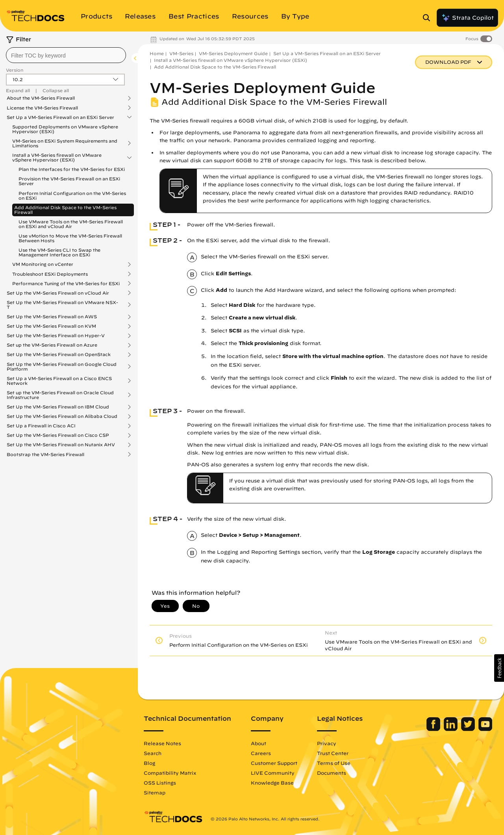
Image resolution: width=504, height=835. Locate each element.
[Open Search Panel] (429, 18)
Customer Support (274, 763)
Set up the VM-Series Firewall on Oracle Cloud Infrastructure (60, 395)
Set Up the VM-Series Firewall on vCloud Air (58, 293)
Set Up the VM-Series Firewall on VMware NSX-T (62, 305)
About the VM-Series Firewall (41, 98)
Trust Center (333, 753)
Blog (149, 763)
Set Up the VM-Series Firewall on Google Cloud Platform (62, 367)
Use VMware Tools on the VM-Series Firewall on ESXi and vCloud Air (71, 224)
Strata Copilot (467, 18)
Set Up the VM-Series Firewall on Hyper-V (56, 336)
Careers (261, 753)
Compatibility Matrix (170, 773)
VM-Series (181, 53)
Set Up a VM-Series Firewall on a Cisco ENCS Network (59, 381)
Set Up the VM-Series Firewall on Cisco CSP (58, 435)
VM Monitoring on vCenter (43, 264)
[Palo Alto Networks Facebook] (434, 729)
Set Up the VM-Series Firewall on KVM (51, 326)
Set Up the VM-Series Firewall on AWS (52, 317)
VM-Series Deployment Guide (233, 53)
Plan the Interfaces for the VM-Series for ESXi (72, 169)
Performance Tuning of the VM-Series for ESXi (66, 284)
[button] (499, 668)
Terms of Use (334, 763)
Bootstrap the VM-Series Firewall (45, 455)
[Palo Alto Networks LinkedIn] (451, 729)
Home (157, 53)
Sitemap (155, 792)
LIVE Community (273, 773)
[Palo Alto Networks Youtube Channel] (485, 729)
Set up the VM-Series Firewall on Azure (52, 345)
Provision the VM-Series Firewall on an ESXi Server (69, 181)
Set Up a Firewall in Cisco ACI (41, 426)
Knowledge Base (272, 783)
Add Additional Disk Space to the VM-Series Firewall (65, 210)
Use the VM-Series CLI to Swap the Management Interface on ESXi (59, 252)
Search (153, 753)
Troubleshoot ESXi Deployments (50, 274)
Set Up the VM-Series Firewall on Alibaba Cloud (62, 416)
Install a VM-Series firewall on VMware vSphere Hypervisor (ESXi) (57, 158)
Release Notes (162, 743)
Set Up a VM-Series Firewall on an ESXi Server (60, 117)
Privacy (327, 743)
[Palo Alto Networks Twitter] (469, 729)
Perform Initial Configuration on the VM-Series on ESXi (72, 196)
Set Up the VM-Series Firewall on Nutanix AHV (61, 445)
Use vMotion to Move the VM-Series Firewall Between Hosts (70, 238)
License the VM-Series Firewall (42, 108)
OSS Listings (160, 783)
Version (15, 70)
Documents (332, 773)
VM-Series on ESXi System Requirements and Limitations (65, 143)
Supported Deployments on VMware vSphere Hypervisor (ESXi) (65, 129)
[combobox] (66, 55)
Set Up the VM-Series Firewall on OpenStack (59, 354)
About (258, 743)
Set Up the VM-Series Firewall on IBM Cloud (58, 407)
